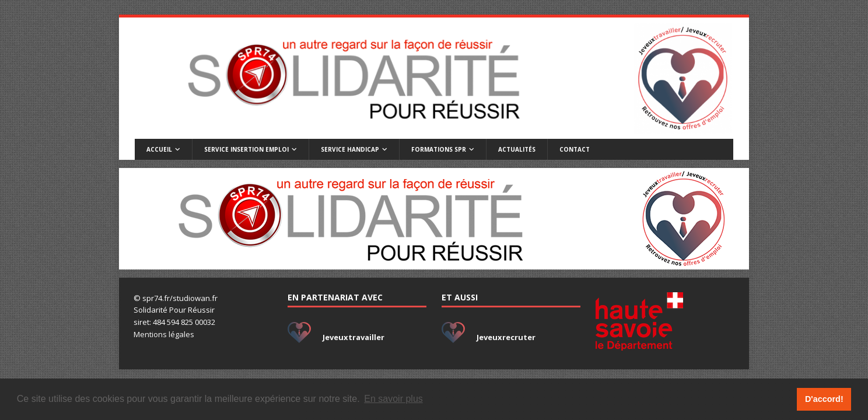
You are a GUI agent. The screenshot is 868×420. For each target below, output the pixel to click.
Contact (575, 149)
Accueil (159, 149)
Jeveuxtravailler (353, 337)
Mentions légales (164, 334)
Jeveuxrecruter (506, 337)
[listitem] (338, 219)
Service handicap (350, 149)
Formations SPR (439, 149)
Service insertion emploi (246, 149)
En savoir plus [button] (393, 399)
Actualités (517, 149)
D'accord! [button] (824, 399)
